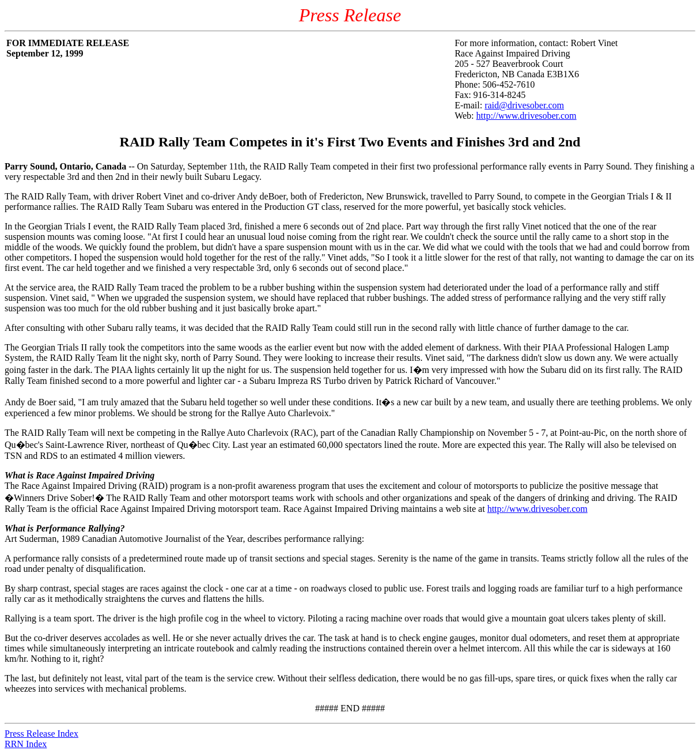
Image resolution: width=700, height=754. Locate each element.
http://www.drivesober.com (527, 116)
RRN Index (26, 744)
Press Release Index (41, 734)
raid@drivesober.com (524, 105)
